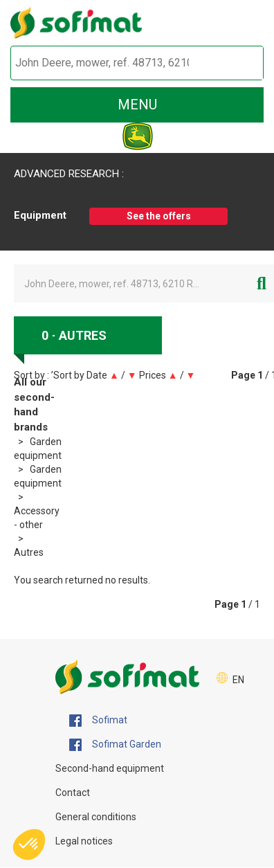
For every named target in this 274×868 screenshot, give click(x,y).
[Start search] (237, 63)
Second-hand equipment (110, 768)
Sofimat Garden (115, 745)
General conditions (96, 817)
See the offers (159, 216)
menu (137, 105)
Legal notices (84, 841)
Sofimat (98, 721)
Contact (73, 793)
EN (238, 680)
